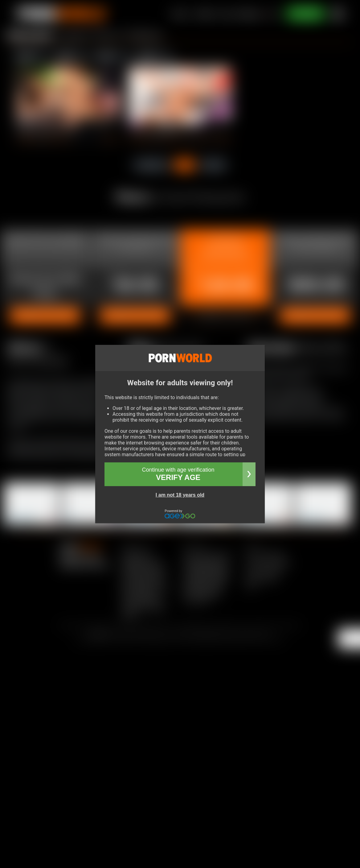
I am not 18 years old (180, 495)
